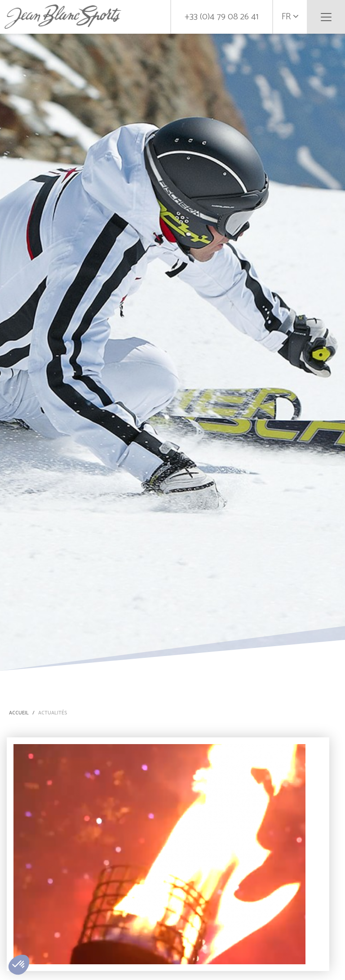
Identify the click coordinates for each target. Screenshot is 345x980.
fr (290, 17)
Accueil (19, 713)
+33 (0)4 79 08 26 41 (222, 17)
